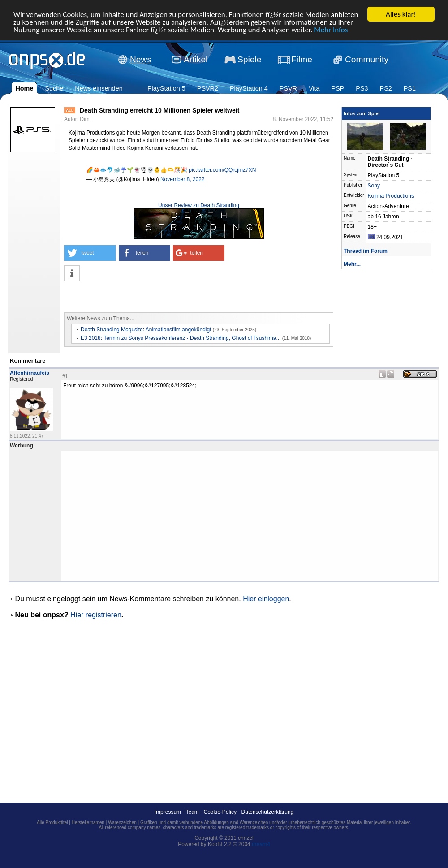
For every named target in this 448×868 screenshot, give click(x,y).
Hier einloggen (266, 599)
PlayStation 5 (166, 88)
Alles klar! (401, 14)
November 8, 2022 (183, 179)
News (141, 59)
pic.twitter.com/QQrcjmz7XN (222, 170)
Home (24, 88)
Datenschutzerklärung (268, 812)
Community (367, 59)
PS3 (362, 88)
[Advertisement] (169, 297)
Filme (302, 59)
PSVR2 (208, 88)
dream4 (261, 844)
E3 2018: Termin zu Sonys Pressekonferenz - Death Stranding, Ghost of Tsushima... (181, 338)
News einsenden (99, 88)
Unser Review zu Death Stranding (199, 205)
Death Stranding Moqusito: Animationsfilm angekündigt (146, 330)
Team (192, 812)
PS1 (410, 88)
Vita (314, 88)
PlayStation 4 (249, 88)
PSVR (288, 88)
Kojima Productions (391, 196)
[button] (90, 253)
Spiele (249, 59)
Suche (54, 88)
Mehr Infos (331, 29)
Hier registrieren (96, 615)
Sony (374, 186)
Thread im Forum (366, 251)
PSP (338, 88)
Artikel (196, 59)
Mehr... (352, 264)
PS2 (386, 88)
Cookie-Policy (220, 812)
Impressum (168, 812)
